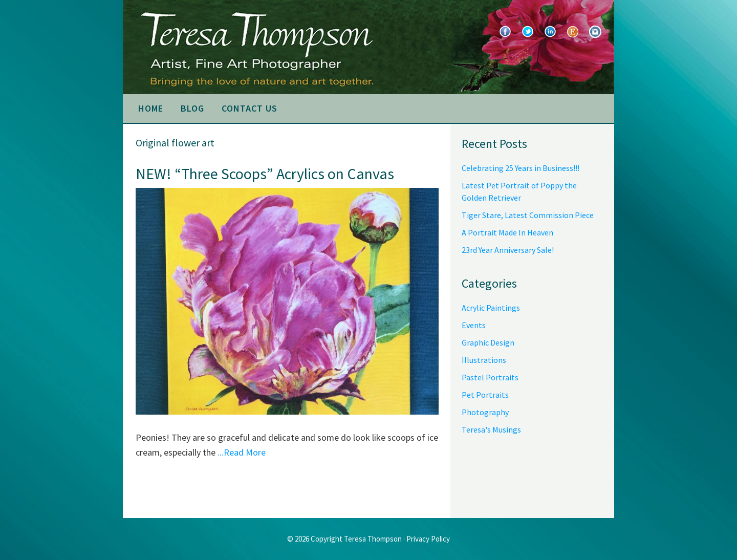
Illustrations (484, 360)
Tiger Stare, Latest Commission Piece (528, 215)
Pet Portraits (485, 395)
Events (474, 325)
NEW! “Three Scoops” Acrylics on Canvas (265, 174)
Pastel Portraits (490, 377)
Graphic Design (488, 342)
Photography (485, 412)
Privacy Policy (428, 539)
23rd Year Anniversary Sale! (508, 250)
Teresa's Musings (491, 429)
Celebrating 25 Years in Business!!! (521, 168)
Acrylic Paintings (491, 308)
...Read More (242, 452)
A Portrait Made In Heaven (507, 232)
